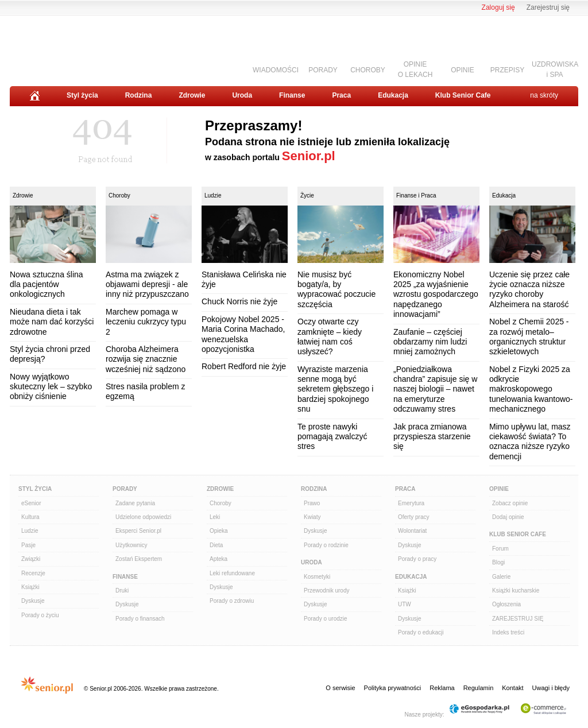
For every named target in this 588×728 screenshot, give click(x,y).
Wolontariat (412, 531)
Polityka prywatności (393, 688)
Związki (31, 559)
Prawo (312, 503)
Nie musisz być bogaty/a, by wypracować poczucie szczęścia (336, 289)
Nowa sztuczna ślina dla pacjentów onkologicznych (47, 284)
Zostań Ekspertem (139, 559)
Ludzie (213, 195)
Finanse (292, 95)
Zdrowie (192, 95)
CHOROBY (368, 70)
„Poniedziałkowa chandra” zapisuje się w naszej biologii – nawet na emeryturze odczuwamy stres (435, 389)
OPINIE (463, 70)
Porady (125, 489)
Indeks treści (508, 632)
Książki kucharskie (516, 590)
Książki (30, 587)
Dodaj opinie (508, 517)
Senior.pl (309, 156)
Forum (500, 549)
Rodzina (139, 95)
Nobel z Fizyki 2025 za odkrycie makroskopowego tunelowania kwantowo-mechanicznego (531, 389)
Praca (341, 95)
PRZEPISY (507, 70)
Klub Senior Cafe (463, 95)
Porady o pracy (417, 559)
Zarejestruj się (548, 7)
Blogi (498, 562)
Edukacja (393, 95)
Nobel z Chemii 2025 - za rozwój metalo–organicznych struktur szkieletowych (529, 336)
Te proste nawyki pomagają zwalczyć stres (332, 437)
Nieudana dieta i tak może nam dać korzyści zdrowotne (52, 322)
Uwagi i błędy (551, 688)
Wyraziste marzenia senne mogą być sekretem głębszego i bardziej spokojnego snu (335, 389)
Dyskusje (33, 601)
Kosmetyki (317, 577)
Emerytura (411, 503)
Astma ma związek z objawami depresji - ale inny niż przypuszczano (147, 284)
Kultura (30, 517)
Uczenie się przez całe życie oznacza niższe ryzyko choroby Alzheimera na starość (529, 289)
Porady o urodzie (326, 619)
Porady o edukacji (421, 632)
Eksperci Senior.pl (138, 531)
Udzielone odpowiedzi (143, 517)
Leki (215, 517)
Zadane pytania (135, 503)
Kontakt (512, 688)
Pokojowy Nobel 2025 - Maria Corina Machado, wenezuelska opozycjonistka (243, 334)
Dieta (216, 545)
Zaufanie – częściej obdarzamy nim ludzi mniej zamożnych (430, 342)
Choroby (119, 195)
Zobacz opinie (510, 503)
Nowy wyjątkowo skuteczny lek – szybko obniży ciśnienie (51, 387)
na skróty (544, 95)
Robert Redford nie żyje (244, 366)
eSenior (31, 503)
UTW (405, 604)
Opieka (219, 531)
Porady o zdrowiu (232, 601)
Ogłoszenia (506, 604)
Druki (122, 590)
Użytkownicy (131, 545)
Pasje (28, 545)
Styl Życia (35, 489)
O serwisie (340, 688)
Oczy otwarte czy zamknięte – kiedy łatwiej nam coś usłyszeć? (330, 336)
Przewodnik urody (326, 590)
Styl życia (82, 95)
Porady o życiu (40, 615)
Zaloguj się (498, 7)
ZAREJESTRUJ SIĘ (518, 619)
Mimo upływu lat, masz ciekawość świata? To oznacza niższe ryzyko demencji (530, 442)
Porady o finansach (140, 619)
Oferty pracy (413, 517)
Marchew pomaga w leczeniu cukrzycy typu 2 (146, 322)
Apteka (218, 559)
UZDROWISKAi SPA (555, 69)
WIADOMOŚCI (276, 70)
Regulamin (479, 688)
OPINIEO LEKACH (415, 69)
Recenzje (33, 573)
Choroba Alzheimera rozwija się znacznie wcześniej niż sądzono (146, 359)
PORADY (323, 70)
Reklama (442, 688)
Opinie (499, 489)
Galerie (501, 577)
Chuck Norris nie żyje (239, 301)
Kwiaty (312, 517)
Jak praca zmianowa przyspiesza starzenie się (432, 437)
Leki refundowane (232, 573)
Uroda (242, 95)
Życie (307, 195)
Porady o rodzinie (326, 545)
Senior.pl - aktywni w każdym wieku (73, 47)
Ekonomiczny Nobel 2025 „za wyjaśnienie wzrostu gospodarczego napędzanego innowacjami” (436, 295)
